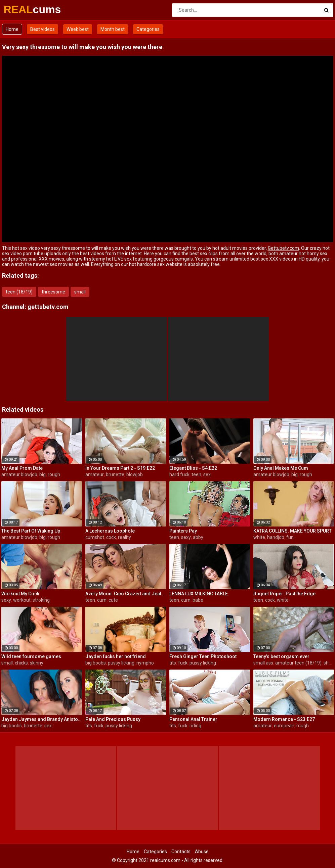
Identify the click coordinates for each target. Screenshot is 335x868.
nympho (145, 663)
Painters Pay (183, 531)
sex (207, 474)
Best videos (43, 29)
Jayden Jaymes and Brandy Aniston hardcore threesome (42, 719)
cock (111, 537)
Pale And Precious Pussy (113, 719)
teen (196, 474)
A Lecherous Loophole (110, 531)
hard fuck (179, 474)
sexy (186, 537)
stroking (41, 600)
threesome (53, 292)
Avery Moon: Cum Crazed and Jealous (126, 594)
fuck (183, 663)
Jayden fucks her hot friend (116, 656)
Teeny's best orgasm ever (281, 656)
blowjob (135, 474)
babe (198, 600)
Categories (148, 29)
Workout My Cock (20, 594)
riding (195, 726)
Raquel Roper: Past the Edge (284, 594)
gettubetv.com (48, 307)
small (80, 292)
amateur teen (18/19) (298, 663)
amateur (95, 474)
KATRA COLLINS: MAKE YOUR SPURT (292, 531)
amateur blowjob (19, 474)
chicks (21, 663)
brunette (115, 474)
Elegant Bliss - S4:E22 (193, 468)
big (43, 474)
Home (12, 29)
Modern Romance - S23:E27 (284, 719)
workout (22, 600)
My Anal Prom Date (22, 468)
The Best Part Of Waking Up (31, 531)
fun (290, 537)
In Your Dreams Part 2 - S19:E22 (120, 468)
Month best (113, 29)
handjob (276, 537)
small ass (263, 663)
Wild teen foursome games (31, 656)
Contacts (181, 852)
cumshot (95, 537)
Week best (78, 29)
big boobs (96, 663)
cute (113, 600)
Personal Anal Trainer (193, 719)
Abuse (202, 852)
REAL (21, 9)
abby (198, 537)
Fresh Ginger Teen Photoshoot (203, 656)
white (259, 537)
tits (173, 663)
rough (54, 474)
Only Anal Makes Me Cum (281, 468)
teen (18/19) (19, 292)
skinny (37, 663)
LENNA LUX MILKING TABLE (199, 594)
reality (124, 537)
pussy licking (121, 663)
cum (102, 600)
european (284, 726)
